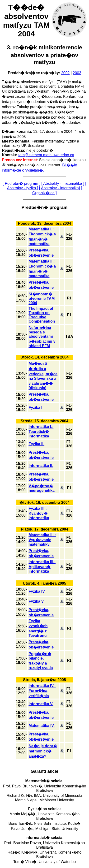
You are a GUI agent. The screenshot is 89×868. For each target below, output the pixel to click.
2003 (77, 73)
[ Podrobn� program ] (21, 184)
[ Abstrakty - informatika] (60, 188)
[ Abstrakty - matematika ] (63, 184)
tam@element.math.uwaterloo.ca (46, 155)
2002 (66, 73)
